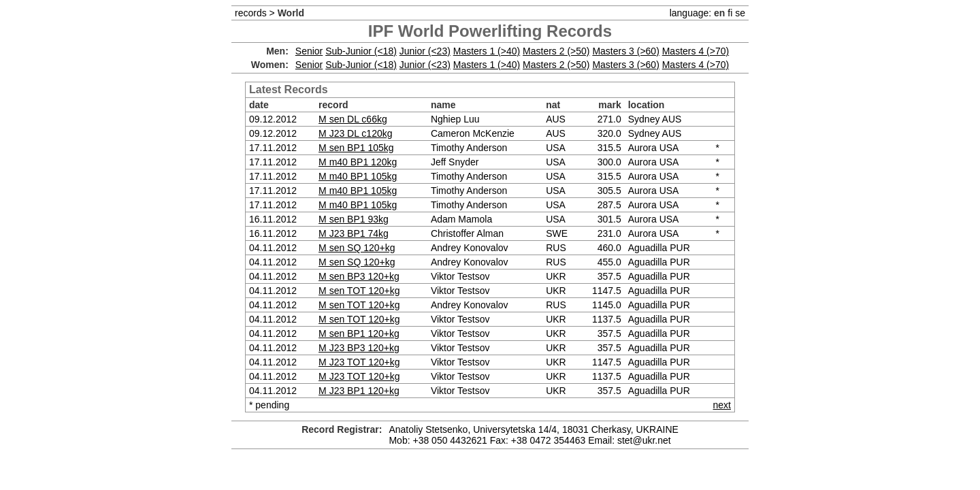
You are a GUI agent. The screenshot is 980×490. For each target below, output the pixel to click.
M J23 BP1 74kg (354, 233)
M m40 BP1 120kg (358, 162)
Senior (309, 51)
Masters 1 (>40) (487, 51)
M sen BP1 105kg (356, 148)
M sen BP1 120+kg (359, 333)
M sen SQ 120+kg (357, 248)
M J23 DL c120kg (355, 133)
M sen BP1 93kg (354, 219)
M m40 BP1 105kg (358, 176)
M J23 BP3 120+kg (359, 348)
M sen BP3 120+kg (359, 276)
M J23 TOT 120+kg (359, 362)
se (740, 13)
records (251, 13)
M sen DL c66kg (353, 119)
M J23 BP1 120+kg (359, 391)
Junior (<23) (425, 51)
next (722, 405)
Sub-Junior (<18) (361, 51)
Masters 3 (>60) (625, 51)
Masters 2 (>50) (556, 51)
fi (730, 13)
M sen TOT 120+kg (359, 291)
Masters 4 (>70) (696, 51)
